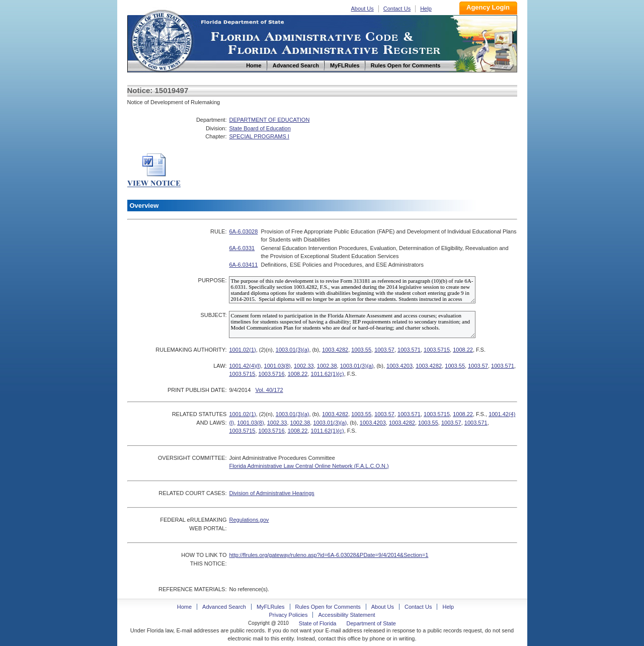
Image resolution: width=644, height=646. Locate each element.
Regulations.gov (249, 520)
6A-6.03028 (243, 231)
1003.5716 (272, 374)
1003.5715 (437, 350)
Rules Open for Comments (328, 607)
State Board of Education (260, 128)
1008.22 (463, 350)
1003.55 (361, 350)
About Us (363, 9)
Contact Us (397, 9)
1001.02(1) (242, 350)
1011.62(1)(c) (328, 374)
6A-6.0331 (242, 248)
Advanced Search (224, 607)
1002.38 (327, 366)
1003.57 (384, 350)
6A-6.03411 (243, 265)
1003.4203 (399, 366)
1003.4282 (335, 350)
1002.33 (304, 366)
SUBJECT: (213, 315)
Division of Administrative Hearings (271, 493)
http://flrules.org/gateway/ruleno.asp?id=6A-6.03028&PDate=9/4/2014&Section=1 (329, 555)
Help (426, 9)
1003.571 (409, 350)
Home (162, 39)
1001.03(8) (277, 366)
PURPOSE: (213, 280)
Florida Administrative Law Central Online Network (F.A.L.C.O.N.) (309, 466)
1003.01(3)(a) (293, 350)
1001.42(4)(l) (245, 366)
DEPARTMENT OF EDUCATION (269, 120)
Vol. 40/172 (269, 390)
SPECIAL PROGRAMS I (259, 136)
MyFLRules (271, 607)
